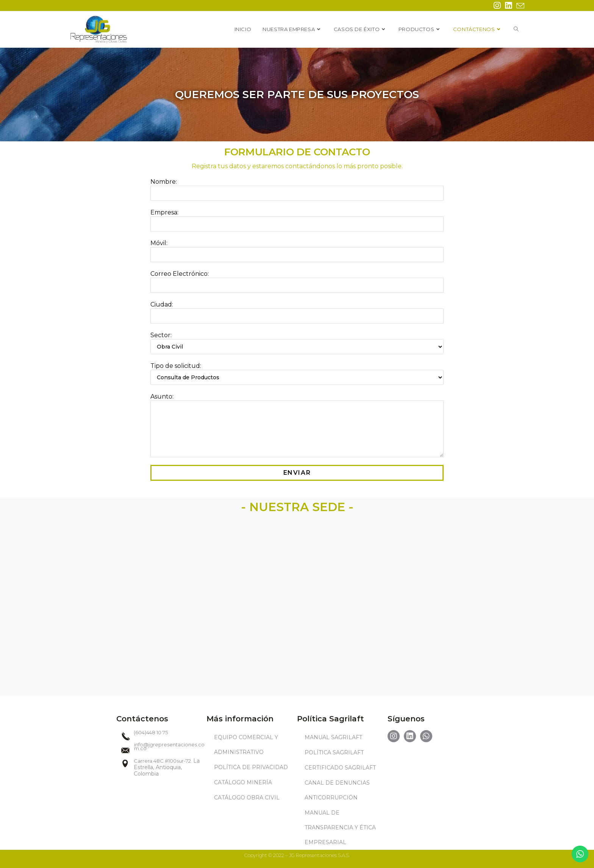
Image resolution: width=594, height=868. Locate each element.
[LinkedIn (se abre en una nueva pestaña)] (508, 5)
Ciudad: (297, 310)
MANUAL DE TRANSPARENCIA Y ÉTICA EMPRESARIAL (340, 827)
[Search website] (516, 29)
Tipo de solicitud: (297, 371)
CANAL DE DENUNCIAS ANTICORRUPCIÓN (337, 790)
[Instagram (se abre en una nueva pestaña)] (497, 5)
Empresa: (297, 218)
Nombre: (297, 187)
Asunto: (297, 412)
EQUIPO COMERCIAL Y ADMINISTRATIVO (246, 745)
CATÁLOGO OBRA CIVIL (247, 798)
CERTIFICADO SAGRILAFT (340, 768)
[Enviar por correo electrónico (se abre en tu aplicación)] (519, 6)
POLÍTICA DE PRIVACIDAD (251, 767)
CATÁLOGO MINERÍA (243, 782)
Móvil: (297, 249)
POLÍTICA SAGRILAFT (334, 752)
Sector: (297, 341)
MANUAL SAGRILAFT (333, 737)
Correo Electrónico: (297, 279)
